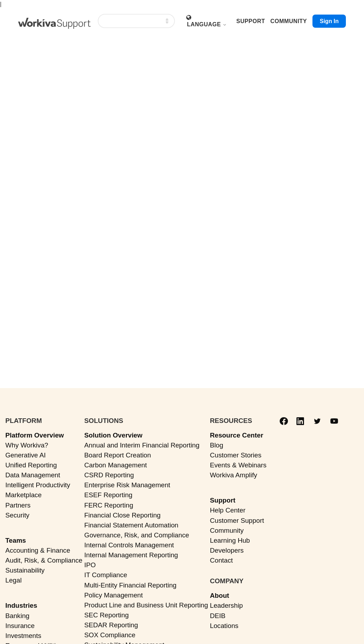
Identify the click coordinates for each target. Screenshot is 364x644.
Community (227, 530)
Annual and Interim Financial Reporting (142, 445)
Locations (224, 626)
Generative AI (26, 455)
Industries (21, 605)
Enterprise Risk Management (127, 485)
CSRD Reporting (109, 475)
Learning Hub (230, 540)
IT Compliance (106, 575)
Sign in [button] (329, 21)
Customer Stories (235, 455)
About (219, 595)
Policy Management (114, 595)
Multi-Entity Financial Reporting (130, 585)
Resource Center (236, 435)
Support (223, 500)
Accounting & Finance (38, 550)
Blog (216, 445)
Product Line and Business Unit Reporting (146, 605)
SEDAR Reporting (111, 625)
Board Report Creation (118, 455)
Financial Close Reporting (122, 515)
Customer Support (237, 520)
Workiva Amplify (233, 475)
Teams (16, 540)
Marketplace (23, 495)
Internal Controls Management (129, 545)
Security (17, 515)
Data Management (33, 475)
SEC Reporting (106, 615)
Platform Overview (35, 435)
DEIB (218, 616)
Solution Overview (113, 435)
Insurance (20, 626)
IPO (90, 565)
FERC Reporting (109, 505)
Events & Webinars (238, 465)
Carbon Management (116, 465)
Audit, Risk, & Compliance (44, 560)
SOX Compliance (110, 635)
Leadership (226, 605)
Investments (23, 636)
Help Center (227, 510)
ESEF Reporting (108, 495)
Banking (17, 616)
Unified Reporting (31, 465)
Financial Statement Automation (131, 525)
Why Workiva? (27, 445)
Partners (18, 505)
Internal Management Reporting (131, 555)
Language (207, 24)
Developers (227, 550)
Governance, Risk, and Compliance (137, 535)
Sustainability (25, 570)
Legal (14, 580)
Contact (221, 560)
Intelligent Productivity (38, 485)
